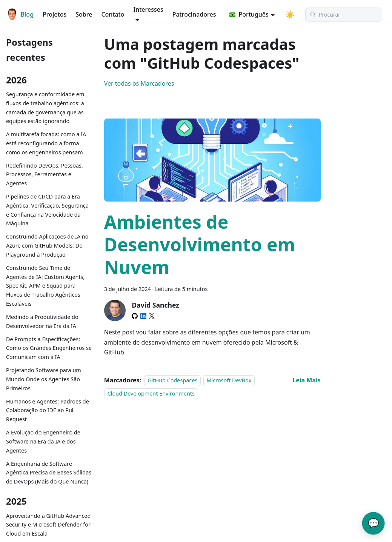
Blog (23, 14)
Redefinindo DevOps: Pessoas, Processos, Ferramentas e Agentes (45, 175)
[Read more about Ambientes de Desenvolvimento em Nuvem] (307, 380)
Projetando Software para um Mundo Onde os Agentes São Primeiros (44, 379)
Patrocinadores (185, 14)
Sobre (80, 14)
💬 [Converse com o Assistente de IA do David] (373, 523)
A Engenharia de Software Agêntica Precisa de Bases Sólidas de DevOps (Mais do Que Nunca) (49, 473)
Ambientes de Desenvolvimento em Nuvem (200, 244)
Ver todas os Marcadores (139, 83)
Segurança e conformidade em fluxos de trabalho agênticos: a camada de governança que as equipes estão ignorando (45, 108)
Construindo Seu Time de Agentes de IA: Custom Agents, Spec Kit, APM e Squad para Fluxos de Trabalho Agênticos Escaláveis (45, 286)
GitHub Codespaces (172, 380)
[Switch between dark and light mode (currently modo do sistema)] (281, 14)
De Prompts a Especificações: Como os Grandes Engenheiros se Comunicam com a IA (49, 348)
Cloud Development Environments (151, 393)
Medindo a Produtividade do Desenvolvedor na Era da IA (42, 321)
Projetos (50, 14)
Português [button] (245, 14)
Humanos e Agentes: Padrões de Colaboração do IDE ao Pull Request (48, 410)
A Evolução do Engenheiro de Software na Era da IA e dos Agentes (43, 441)
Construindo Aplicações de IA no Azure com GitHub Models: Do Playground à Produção (47, 246)
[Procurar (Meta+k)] (339, 14)
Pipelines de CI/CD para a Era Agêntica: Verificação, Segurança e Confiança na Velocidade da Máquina (47, 210)
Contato (109, 14)
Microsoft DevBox (229, 380)
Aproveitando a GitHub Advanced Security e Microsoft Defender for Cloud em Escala (48, 525)
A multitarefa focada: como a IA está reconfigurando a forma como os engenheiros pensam (46, 143)
